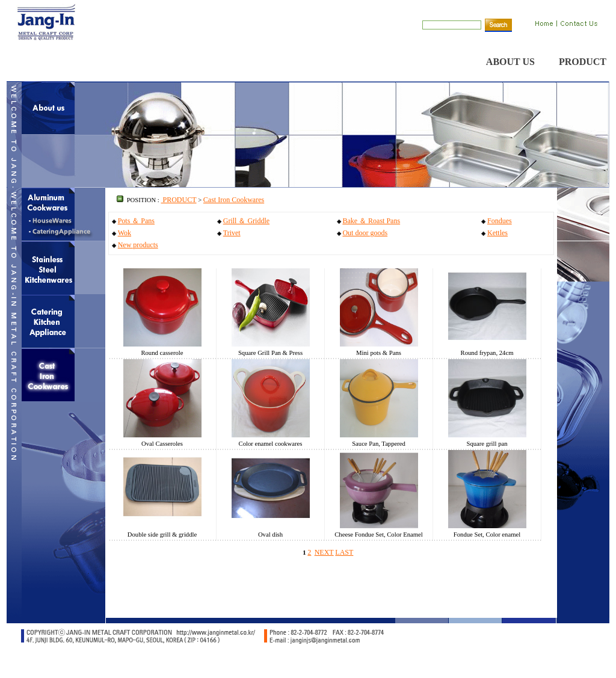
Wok (125, 233)
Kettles (497, 233)
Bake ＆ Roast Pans (371, 221)
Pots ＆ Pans (136, 221)
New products (138, 245)
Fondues (500, 221)
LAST (344, 552)
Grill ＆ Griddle (246, 221)
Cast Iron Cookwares (234, 200)
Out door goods (365, 233)
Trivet (232, 233)
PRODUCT (583, 62)
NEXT (324, 552)
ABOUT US (510, 62)
